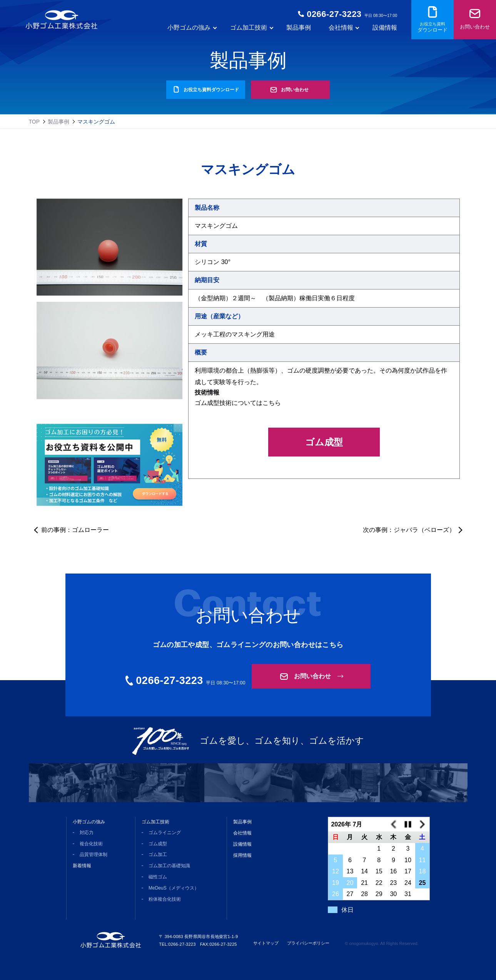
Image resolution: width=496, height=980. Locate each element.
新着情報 (82, 866)
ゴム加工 (158, 855)
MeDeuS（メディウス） (174, 888)
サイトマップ (266, 943)
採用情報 (242, 855)
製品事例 (299, 30)
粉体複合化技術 (165, 899)
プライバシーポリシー (308, 943)
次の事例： (409, 530)
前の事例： (75, 530)
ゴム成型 (324, 442)
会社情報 (242, 833)
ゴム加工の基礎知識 (169, 866)
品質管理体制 (94, 855)
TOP (34, 122)
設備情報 (385, 30)
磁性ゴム (158, 877)
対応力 (87, 833)
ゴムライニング (165, 833)
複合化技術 (91, 844)
